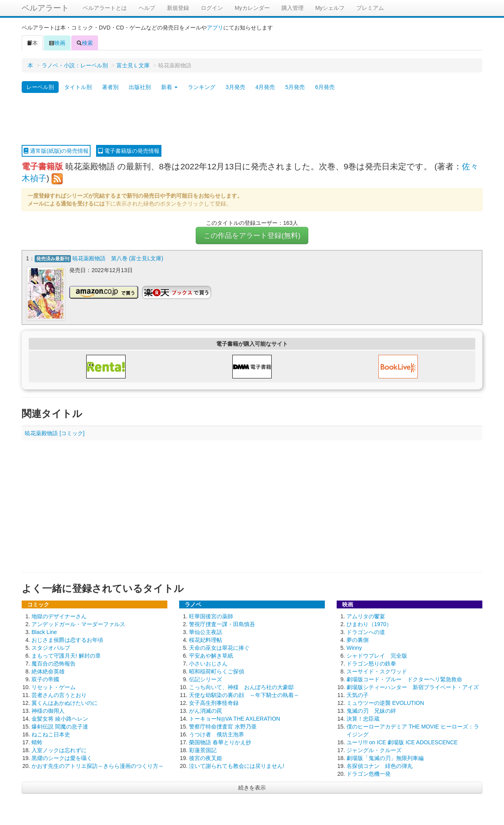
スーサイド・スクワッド (377, 671)
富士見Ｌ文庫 (133, 65)
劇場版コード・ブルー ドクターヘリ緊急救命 (404, 679)
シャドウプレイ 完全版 (377, 656)
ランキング (202, 87)
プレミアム (370, 8)
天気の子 (358, 695)
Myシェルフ (330, 8)
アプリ (215, 28)
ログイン (212, 8)
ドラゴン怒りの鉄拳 (371, 664)
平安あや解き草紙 (211, 656)
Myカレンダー (252, 8)
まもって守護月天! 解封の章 (66, 656)
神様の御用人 (48, 711)
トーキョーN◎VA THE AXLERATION (234, 719)
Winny (354, 648)
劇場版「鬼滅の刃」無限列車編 (385, 758)
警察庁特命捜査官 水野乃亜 (223, 727)
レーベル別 (40, 87)
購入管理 (293, 8)
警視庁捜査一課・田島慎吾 (222, 624)
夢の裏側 (358, 640)
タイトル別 (78, 87)
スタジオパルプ (51, 648)
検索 (85, 43)
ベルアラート (45, 8)
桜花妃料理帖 (206, 640)
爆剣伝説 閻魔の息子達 (60, 727)
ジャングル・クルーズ (374, 750)
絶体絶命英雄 (48, 671)
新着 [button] (169, 87)
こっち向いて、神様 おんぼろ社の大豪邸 (241, 687)
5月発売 (295, 87)
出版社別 (140, 87)
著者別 (110, 87)
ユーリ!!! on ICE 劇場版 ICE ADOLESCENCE (402, 742)
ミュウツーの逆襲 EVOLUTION (385, 703)
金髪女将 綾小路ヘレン (60, 719)
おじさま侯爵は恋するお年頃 (67, 640)
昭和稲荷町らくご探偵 (217, 671)
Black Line (44, 632)
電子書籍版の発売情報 (129, 151)
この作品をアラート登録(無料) (252, 235)
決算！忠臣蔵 (363, 719)
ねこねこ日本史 (51, 734)
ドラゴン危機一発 (369, 774)
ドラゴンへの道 (366, 632)
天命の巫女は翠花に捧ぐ (219, 648)
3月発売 (235, 87)
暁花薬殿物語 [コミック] (55, 433)
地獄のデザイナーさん (59, 616)
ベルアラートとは (105, 8)
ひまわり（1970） (369, 624)
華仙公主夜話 (206, 632)
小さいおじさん (208, 664)
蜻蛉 (37, 742)
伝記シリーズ (206, 679)
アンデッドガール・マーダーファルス (78, 624)
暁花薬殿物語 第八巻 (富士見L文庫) (118, 258)
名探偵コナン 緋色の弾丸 (380, 766)
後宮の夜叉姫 (206, 758)
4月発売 (265, 87)
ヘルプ (147, 8)
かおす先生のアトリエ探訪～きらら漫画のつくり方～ (98, 766)
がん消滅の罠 (206, 711)
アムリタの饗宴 (366, 616)
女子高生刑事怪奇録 (214, 703)
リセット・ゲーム (54, 687)
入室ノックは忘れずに (59, 750)
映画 (57, 43)
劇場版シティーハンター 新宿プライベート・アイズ (413, 687)
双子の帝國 (45, 679)
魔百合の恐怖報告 (54, 664)
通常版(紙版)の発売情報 (56, 151)
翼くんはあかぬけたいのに (65, 703)
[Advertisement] (252, 119)
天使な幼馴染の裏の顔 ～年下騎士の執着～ (244, 695)
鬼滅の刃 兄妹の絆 (371, 711)
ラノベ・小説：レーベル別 (75, 65)
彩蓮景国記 (203, 750)
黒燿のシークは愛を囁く (62, 758)
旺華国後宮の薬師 (211, 616)
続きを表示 (252, 788)
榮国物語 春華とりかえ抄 (220, 742)
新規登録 (178, 8)
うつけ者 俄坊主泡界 (217, 734)
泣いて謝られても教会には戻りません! (237, 766)
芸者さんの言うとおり (59, 695)
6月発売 (325, 87)
